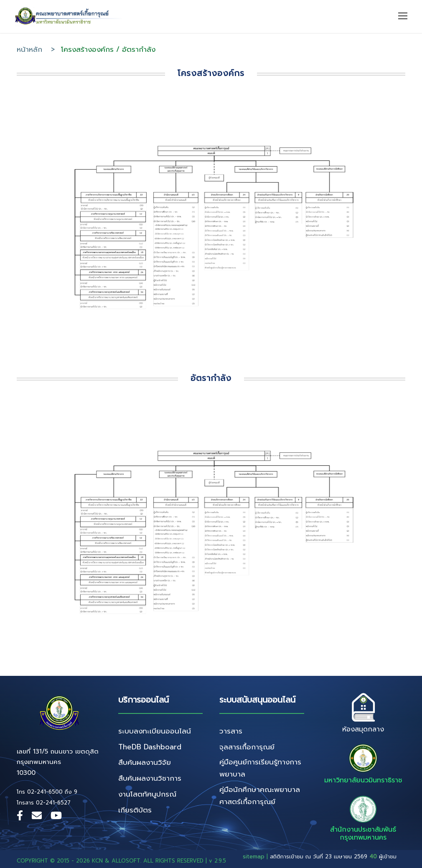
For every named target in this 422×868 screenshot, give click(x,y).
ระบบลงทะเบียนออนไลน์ (155, 731)
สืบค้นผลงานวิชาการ (150, 778)
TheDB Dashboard (150, 747)
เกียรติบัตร (135, 810)
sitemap (254, 857)
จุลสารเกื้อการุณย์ (247, 747)
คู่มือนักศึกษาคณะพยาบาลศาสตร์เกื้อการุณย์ (260, 796)
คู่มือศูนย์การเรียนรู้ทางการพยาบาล (260, 768)
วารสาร (231, 731)
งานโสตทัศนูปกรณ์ (147, 794)
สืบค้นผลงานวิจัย (145, 762)
